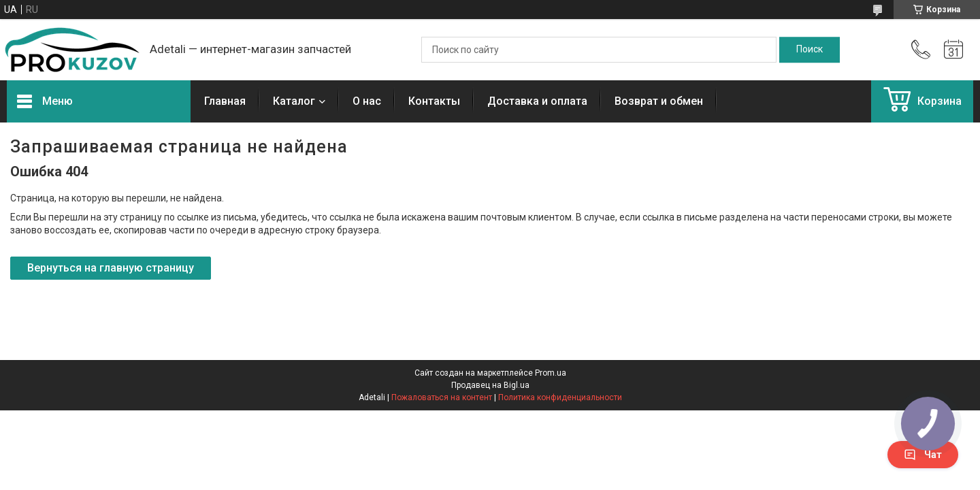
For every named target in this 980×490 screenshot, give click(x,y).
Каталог (294, 101)
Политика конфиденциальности (560, 397)
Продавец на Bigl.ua (490, 385)
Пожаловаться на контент (442, 397)
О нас (367, 101)
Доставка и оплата (537, 101)
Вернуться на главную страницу (111, 268)
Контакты (434, 101)
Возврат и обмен (659, 101)
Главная (225, 101)
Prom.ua (551, 373)
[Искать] (810, 50)
